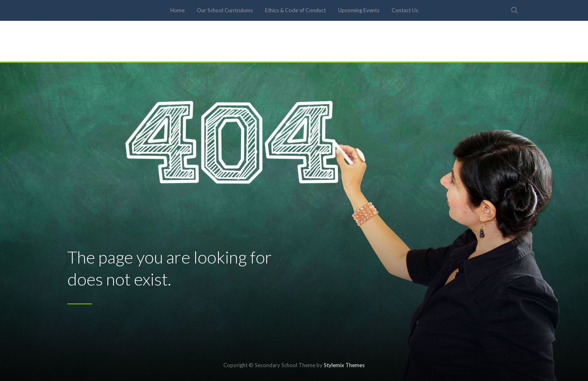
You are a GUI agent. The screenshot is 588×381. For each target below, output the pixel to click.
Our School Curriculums (225, 10)
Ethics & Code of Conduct (295, 10)
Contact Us (405, 10)
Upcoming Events (359, 10)
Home (177, 10)
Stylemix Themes (344, 365)
